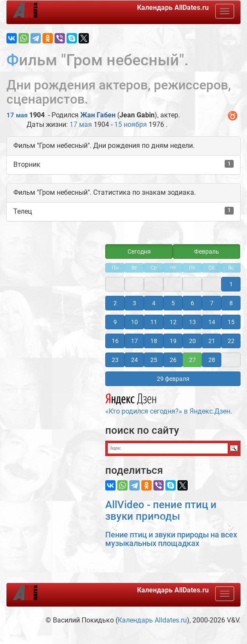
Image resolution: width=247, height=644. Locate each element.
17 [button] (134, 341)
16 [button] (115, 341)
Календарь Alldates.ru (152, 620)
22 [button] (231, 341)
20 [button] (192, 341)
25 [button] (154, 360)
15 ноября (131, 124)
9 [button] (115, 322)
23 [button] (115, 360)
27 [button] (192, 360)
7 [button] (212, 303)
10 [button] (134, 322)
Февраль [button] (207, 251)
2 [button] (115, 303)
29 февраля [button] (173, 379)
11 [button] (154, 322)
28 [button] (212, 360)
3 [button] (134, 303)
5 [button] (173, 303)
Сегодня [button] (139, 251)
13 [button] (192, 322)
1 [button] (231, 284)
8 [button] (231, 303)
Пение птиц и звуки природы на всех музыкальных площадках (171, 539)
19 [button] (173, 341)
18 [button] (154, 341)
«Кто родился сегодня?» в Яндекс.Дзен (168, 403)
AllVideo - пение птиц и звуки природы (161, 510)
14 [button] (212, 322)
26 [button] (173, 360)
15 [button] (231, 322)
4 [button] (154, 303)
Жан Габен (98, 115)
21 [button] (212, 341)
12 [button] (173, 322)
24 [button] (134, 360)
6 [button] (192, 303)
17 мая (17, 115)
